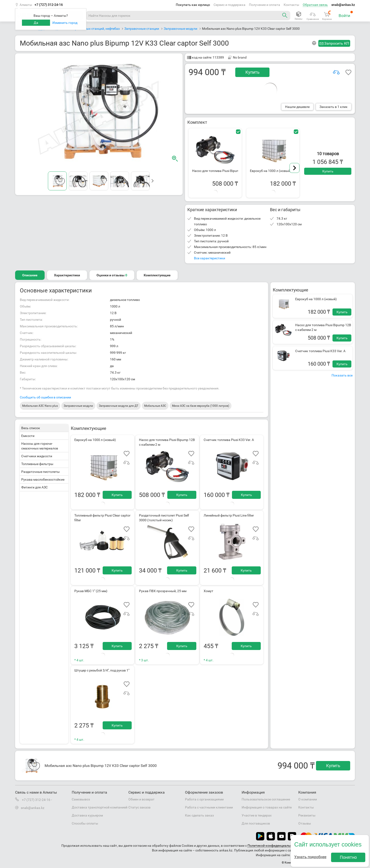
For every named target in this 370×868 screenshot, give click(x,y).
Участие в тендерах (257, 815)
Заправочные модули (78, 406)
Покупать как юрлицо (193, 5)
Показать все (342, 375)
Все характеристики (210, 258)
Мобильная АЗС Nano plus (40, 406)
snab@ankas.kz (343, 5)
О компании (308, 799)
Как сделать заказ (199, 815)
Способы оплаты (85, 823)
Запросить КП (337, 43)
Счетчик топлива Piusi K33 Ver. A (320, 351)
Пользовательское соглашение (266, 799)
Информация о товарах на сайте (267, 807)
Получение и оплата (265, 5)
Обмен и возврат (141, 799)
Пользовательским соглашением (328, 846)
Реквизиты (307, 815)
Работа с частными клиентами (209, 807)
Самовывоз (81, 799)
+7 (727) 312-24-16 (49, 5)
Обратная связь (315, 5)
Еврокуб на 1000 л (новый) (316, 299)
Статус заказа (139, 807)
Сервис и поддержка (229, 5)
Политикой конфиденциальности (273, 846)
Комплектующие (157, 275)
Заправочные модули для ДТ (119, 406)
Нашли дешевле (297, 107)
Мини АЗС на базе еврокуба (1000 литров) (201, 406)
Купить (252, 72)
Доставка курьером (87, 815)
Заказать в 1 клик (334, 107)
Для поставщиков (256, 823)
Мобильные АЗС (155, 406)
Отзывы (305, 823)
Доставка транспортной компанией (100, 807)
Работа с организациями (204, 799)
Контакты (291, 5)
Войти (346, 14)
